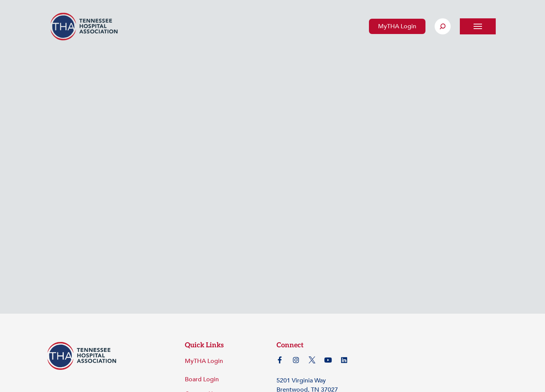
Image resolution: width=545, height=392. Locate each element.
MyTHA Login (397, 26)
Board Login (202, 379)
